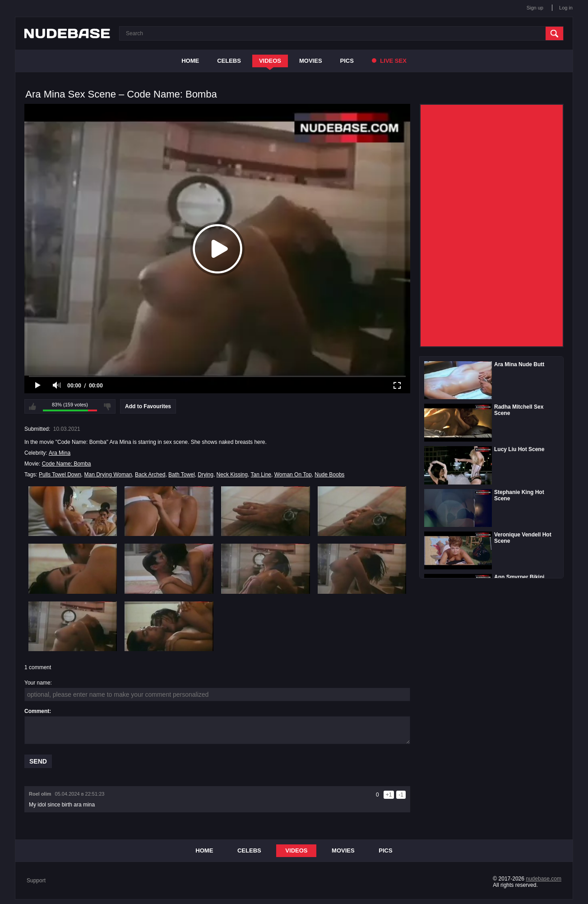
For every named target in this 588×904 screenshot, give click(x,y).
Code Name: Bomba (67, 464)
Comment (37, 711)
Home (190, 61)
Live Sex (389, 61)
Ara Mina (60, 453)
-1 (401, 795)
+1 (389, 795)
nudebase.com (544, 879)
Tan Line (261, 475)
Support (36, 881)
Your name (37, 683)
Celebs (229, 61)
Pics (347, 61)
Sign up (535, 8)
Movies (311, 61)
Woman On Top (293, 475)
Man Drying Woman (108, 475)
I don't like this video (107, 406)
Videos (270, 61)
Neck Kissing (232, 475)
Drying (206, 475)
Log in (566, 8)
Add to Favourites (148, 406)
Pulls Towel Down (60, 475)
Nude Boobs (329, 475)
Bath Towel (181, 475)
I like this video (32, 406)
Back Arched (150, 475)
